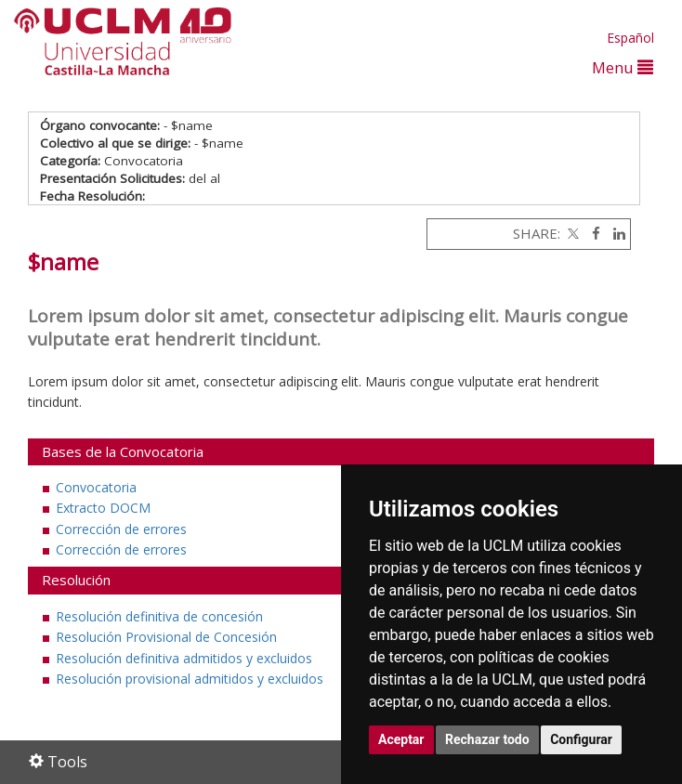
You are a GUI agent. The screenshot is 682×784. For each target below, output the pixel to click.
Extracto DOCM (103, 508)
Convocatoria (96, 487)
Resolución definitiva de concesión (159, 616)
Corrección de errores (121, 529)
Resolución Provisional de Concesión (166, 637)
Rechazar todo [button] (487, 739)
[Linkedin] (615, 233)
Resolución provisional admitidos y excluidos (190, 679)
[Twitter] (571, 233)
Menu (623, 67)
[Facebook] (591, 233)
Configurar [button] (581, 739)
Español (630, 38)
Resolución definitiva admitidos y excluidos (184, 658)
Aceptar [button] (401, 739)
